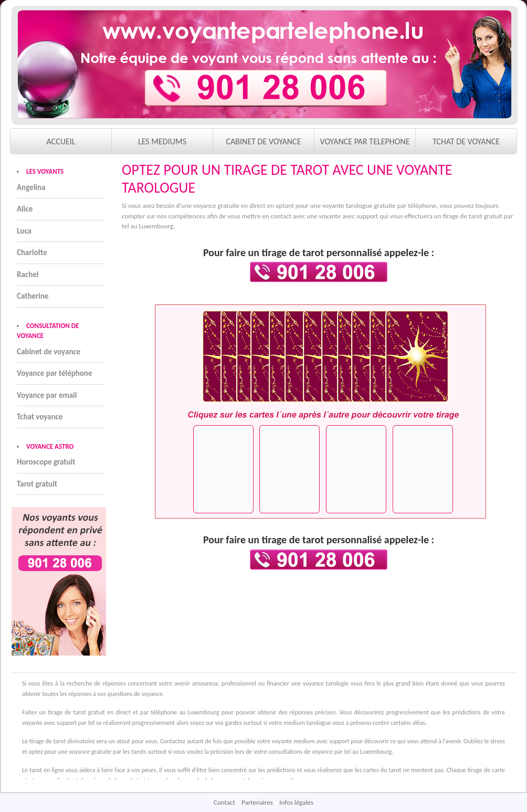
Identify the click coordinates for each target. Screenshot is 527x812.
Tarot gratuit (37, 484)
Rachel (28, 275)
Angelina (31, 187)
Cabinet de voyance (49, 352)
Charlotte (32, 252)
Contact (225, 802)
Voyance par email (47, 395)
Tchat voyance (40, 417)
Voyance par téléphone (54, 373)
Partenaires (258, 802)
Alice (25, 209)
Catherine (33, 296)
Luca (24, 231)
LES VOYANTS (45, 171)
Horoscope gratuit (46, 462)
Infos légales (296, 802)
